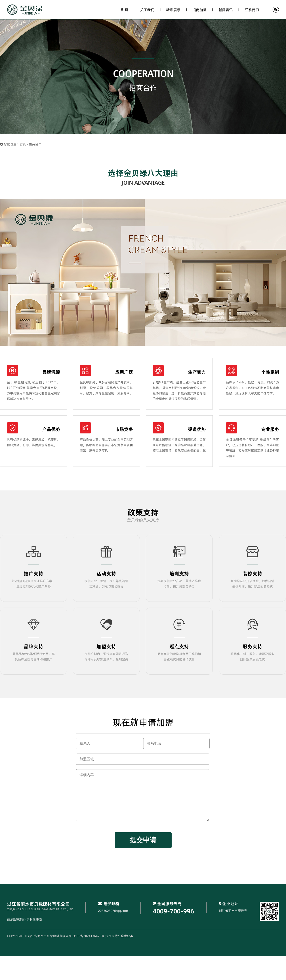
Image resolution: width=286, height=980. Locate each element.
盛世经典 (127, 936)
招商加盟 (200, 10)
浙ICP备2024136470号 (88, 936)
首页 (23, 144)
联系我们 (252, 10)
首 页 (124, 10)
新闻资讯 (226, 10)
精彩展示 (173, 10)
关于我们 (147, 10)
